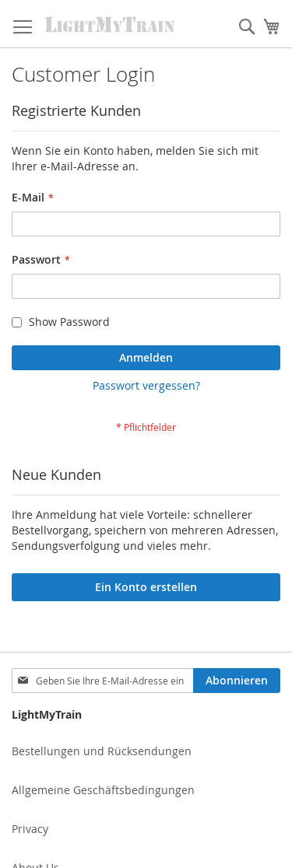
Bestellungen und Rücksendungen (102, 751)
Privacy (30, 829)
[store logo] (110, 24)
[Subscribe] (237, 681)
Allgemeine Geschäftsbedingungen (103, 790)
